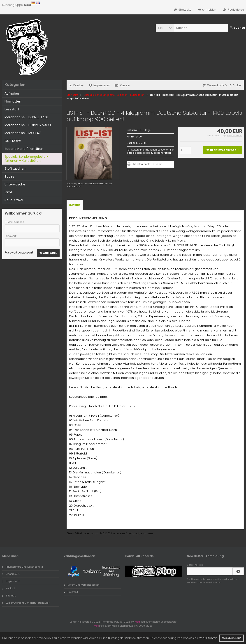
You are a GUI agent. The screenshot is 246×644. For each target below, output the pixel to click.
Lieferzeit (71, 592)
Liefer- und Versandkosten (82, 585)
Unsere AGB (11, 574)
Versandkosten (234, 136)
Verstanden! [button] (232, 638)
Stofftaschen (15, 169)
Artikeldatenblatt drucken (147, 164)
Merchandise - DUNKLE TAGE (27, 117)
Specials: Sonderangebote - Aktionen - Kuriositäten (26, 159)
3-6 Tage (145, 130)
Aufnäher (12, 94)
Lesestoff (12, 109)
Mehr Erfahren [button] (208, 638)
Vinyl (8, 192)
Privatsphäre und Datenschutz (23, 567)
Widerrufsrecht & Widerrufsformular (26, 603)
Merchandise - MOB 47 (23, 133)
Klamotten (13, 101)
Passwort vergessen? (19, 252)
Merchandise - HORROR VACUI (28, 125)
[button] (165, 28)
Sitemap (9, 596)
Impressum (100, 85)
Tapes (9, 176)
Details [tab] (75, 205)
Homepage (144, 153)
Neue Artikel (14, 200)
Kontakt (77, 85)
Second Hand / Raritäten (24, 149)
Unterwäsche (15, 184)
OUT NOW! (13, 141)
